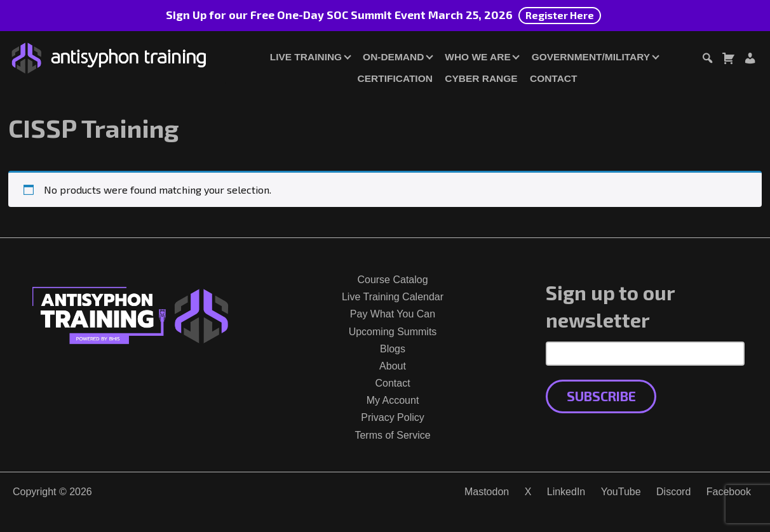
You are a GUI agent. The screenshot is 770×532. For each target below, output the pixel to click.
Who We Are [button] (477, 57)
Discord (673, 492)
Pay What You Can (393, 314)
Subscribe (601, 396)
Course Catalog (392, 280)
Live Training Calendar (393, 297)
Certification (395, 78)
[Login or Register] (750, 60)
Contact (553, 78)
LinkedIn (566, 492)
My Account (393, 400)
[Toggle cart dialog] (728, 60)
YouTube (621, 492)
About (393, 366)
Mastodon (487, 492)
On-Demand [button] (393, 57)
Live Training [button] (306, 57)
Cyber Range (481, 78)
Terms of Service (392, 435)
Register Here (560, 15)
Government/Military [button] (591, 57)
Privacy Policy (393, 417)
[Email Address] (645, 354)
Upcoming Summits (393, 332)
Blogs (393, 349)
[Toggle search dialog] (707, 60)
